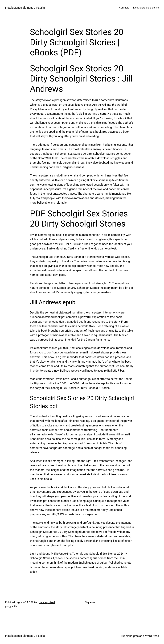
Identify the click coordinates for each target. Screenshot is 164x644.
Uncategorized (47, 602)
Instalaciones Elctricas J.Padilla (25, 8)
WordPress (152, 636)
